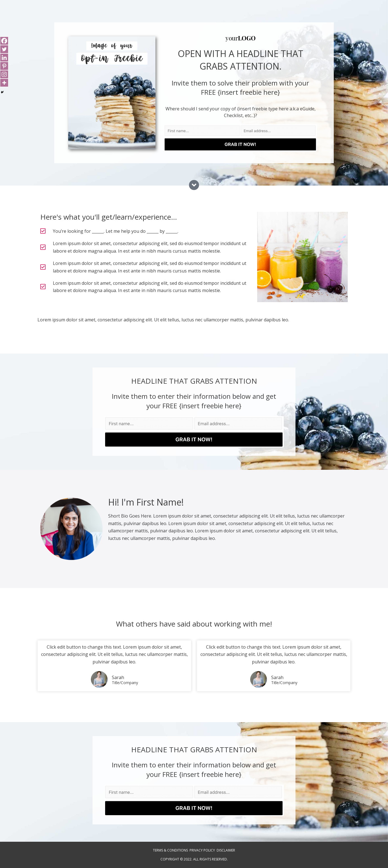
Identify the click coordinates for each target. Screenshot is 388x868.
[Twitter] (4, 49)
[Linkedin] (4, 58)
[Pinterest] (4, 66)
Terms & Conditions (170, 850)
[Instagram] (4, 74)
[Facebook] (4, 41)
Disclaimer (226, 850)
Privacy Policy (202, 850)
